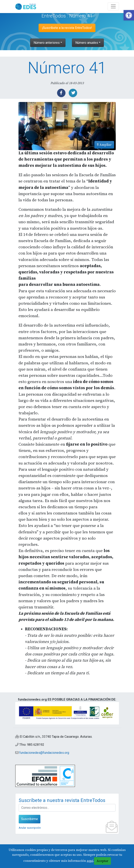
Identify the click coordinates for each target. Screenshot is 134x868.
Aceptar (102, 861)
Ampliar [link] (104, 145)
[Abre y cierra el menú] (113, 6)
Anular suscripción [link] (30, 828)
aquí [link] (90, 861)
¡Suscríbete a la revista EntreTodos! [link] (67, 28)
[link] (129, 15)
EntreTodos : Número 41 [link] (67, 16)
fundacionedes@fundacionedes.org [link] (44, 753)
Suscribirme (30, 819)
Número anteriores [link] (47, 43)
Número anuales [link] (87, 43)
